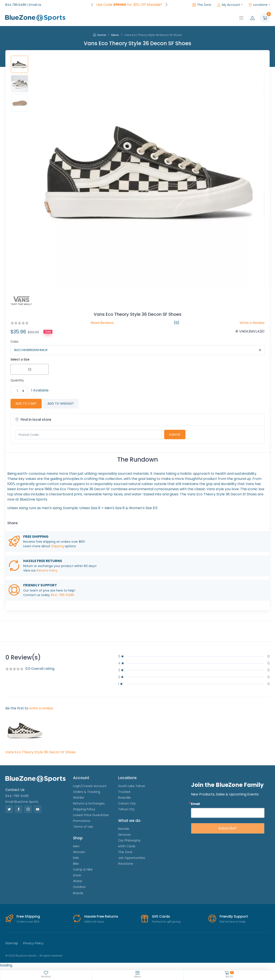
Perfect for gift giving (166, 922)
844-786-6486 (62, 595)
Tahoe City (126, 809)
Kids (76, 858)
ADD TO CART (26, 403)
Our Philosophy (129, 840)
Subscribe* (228, 828)
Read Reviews (102, 323)
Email (195, 804)
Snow (77, 875)
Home (99, 35)
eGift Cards (127, 846)
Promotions (82, 821)
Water (78, 881)
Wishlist (79, 798)
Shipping (57, 546)
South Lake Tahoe (132, 786)
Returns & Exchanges (89, 803)
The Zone (202, 5)
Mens (115, 35)
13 (30, 369)
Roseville (125, 798)
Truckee (124, 792)
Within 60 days (94, 922)
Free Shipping (28, 916)
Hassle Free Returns (101, 916)
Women (79, 852)
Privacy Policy (33, 943)
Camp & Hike (83, 869)
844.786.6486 (16, 5)
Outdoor (79, 887)
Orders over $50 (28, 922)
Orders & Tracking (87, 792)
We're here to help (233, 922)
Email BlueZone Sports (22, 802)
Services (124, 835)
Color (15, 342)
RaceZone (126, 864)
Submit (175, 434)
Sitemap (12, 943)
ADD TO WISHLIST (61, 403)
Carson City (127, 803)
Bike (76, 864)
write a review (41, 708)
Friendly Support (234, 916)
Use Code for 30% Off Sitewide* (129, 5)
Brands (78, 893)
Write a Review (252, 323)
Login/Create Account (90, 786)
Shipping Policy (84, 809)
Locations (258, 5)
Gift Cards (161, 916)
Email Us (35, 5)
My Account (229, 5)
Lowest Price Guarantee (91, 815)
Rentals (124, 829)
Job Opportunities (132, 858)
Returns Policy (47, 570)
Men (76, 846)
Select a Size (20, 359)
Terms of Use (83, 827)
